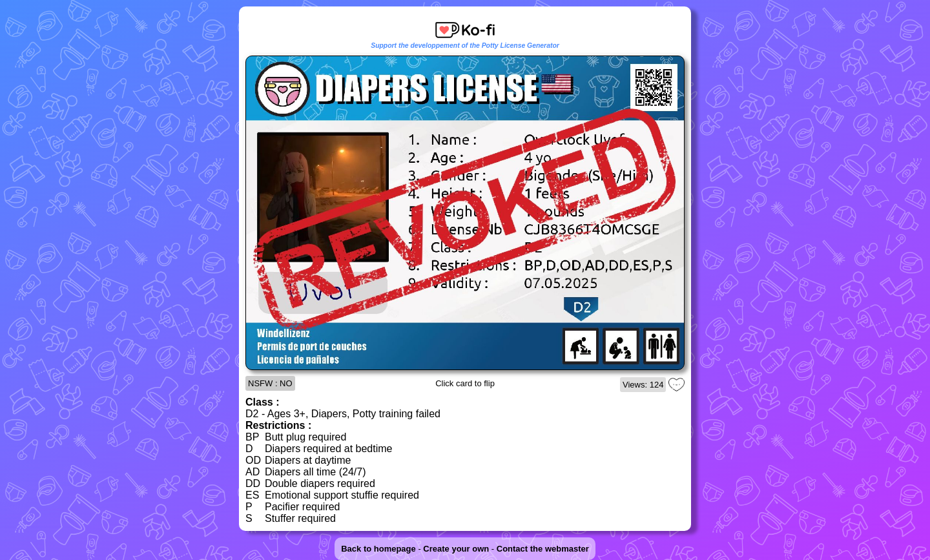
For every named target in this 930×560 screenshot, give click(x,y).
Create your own (456, 549)
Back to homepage (378, 549)
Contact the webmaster (543, 549)
